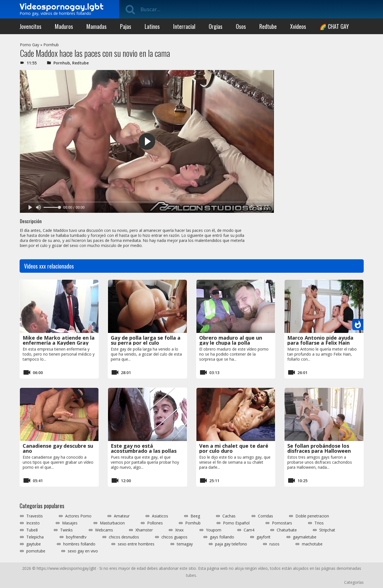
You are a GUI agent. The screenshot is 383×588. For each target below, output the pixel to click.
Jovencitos (30, 26)
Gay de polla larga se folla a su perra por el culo (146, 340)
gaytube (34, 544)
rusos (274, 544)
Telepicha (35, 537)
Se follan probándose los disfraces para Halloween (319, 448)
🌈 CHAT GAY (334, 26)
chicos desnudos (124, 537)
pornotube (36, 551)
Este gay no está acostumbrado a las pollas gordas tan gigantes (144, 451)
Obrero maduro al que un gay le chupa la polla (231, 340)
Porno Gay (30, 45)
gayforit (264, 537)
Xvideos (298, 26)
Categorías (354, 582)
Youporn (214, 530)
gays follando (222, 537)
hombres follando (79, 544)
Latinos (152, 26)
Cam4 (249, 530)
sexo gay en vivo (83, 551)
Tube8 (32, 530)
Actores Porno (78, 516)
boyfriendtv (76, 537)
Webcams (104, 530)
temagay (185, 544)
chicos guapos (174, 537)
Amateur (122, 516)
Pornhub (51, 45)
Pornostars (282, 523)
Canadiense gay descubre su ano (58, 448)
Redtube (268, 26)
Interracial (184, 26)
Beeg (195, 516)
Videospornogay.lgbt (62, 6)
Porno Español (236, 523)
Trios (319, 523)
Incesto (33, 523)
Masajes (70, 523)
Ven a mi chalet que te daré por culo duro (234, 448)
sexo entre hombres (136, 544)
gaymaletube (305, 537)
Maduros (64, 26)
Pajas (126, 26)
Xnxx (179, 530)
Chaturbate (287, 530)
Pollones (155, 523)
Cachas (229, 516)
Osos (241, 26)
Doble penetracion (312, 516)
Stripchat (327, 530)
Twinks (66, 530)
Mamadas (97, 26)
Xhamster (144, 530)
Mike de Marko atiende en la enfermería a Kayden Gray (59, 340)
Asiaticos (160, 516)
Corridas (265, 516)
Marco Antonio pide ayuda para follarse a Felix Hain (320, 340)
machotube (312, 544)
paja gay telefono (231, 544)
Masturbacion (112, 523)
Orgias (216, 26)
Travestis (35, 516)
